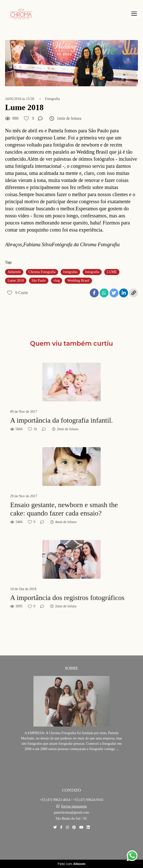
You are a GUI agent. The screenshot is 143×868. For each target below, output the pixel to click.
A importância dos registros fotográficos (67, 598)
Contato (72, 845)
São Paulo (39, 281)
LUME (112, 272)
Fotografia (52, 99)
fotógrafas (70, 272)
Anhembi (14, 272)
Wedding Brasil (78, 281)
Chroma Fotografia (42, 272)
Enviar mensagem (74, 807)
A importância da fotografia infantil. (61, 420)
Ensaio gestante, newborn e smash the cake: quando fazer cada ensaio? (64, 509)
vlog (57, 281)
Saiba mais (71, 764)
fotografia (92, 272)
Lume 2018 (16, 281)
